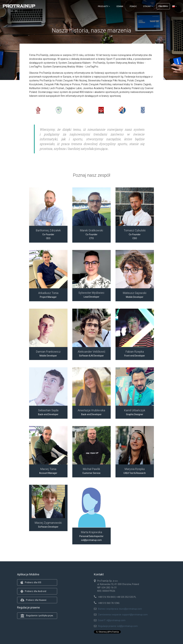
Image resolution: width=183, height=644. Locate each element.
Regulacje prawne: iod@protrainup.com (118, 626)
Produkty (104, 6)
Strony (148, 6)
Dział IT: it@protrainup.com (112, 620)
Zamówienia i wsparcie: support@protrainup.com (123, 615)
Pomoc (133, 6)
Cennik (120, 6)
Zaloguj (163, 6)
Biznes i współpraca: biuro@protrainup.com (120, 609)
